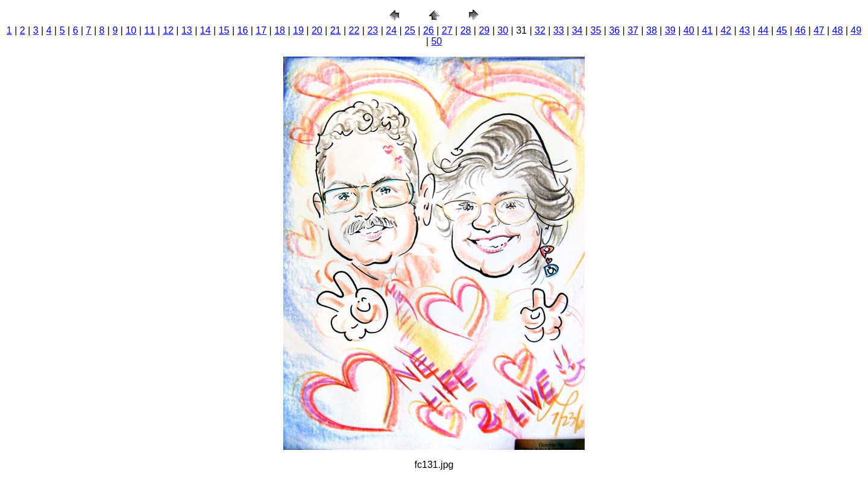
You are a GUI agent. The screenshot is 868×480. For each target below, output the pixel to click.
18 (280, 30)
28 (466, 30)
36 (614, 30)
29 (484, 30)
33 (559, 30)
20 (317, 30)
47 (819, 30)
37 (633, 30)
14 (206, 30)
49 (856, 30)
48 (838, 30)
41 (708, 30)
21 (336, 30)
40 (689, 30)
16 (243, 30)
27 (447, 30)
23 (373, 30)
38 (652, 30)
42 (726, 30)
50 (436, 41)
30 (503, 30)
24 (391, 30)
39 (670, 30)
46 (800, 30)
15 (224, 30)
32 (540, 30)
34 (577, 30)
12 (168, 30)
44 (763, 30)
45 (782, 30)
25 (410, 30)
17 (261, 30)
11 (149, 30)
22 (354, 30)
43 (744, 30)
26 (429, 30)
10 (131, 30)
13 (187, 30)
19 (298, 30)
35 (596, 30)
